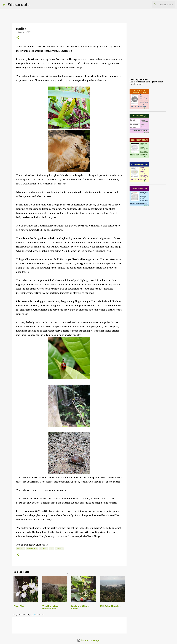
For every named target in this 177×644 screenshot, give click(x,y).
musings (59, 549)
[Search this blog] (161, 5)
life (51, 549)
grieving (21, 549)
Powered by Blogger (89, 640)
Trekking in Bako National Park (51, 607)
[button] (18, 37)
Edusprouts (18, 4)
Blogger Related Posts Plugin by (29, 615)
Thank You (19, 606)
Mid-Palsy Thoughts (110, 606)
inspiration (32, 549)
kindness (43, 549)
